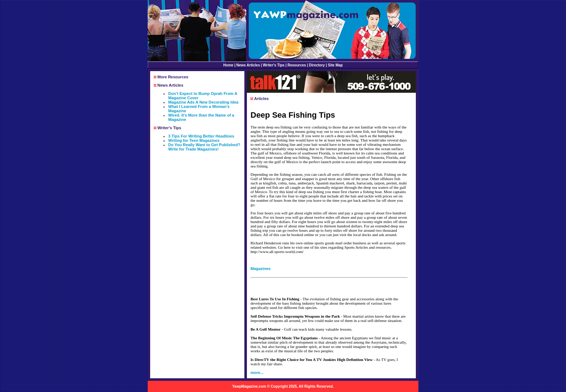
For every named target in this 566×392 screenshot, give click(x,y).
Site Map (335, 65)
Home (228, 65)
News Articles (248, 65)
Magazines (261, 269)
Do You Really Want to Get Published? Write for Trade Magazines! (204, 147)
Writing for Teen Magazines (194, 140)
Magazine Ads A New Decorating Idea (203, 102)
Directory (317, 65)
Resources (297, 65)
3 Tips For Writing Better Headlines (201, 136)
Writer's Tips (274, 65)
